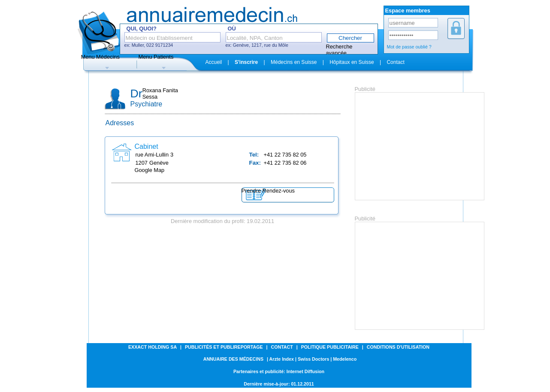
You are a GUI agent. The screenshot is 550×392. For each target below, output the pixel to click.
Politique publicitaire (330, 347)
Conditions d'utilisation (398, 347)
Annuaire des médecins (233, 359)
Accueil (214, 62)
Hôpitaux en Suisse (352, 62)
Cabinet (147, 146)
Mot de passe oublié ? (409, 47)
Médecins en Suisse (294, 62)
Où (232, 29)
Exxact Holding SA (153, 347)
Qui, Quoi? (142, 29)
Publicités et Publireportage (224, 347)
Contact (395, 62)
